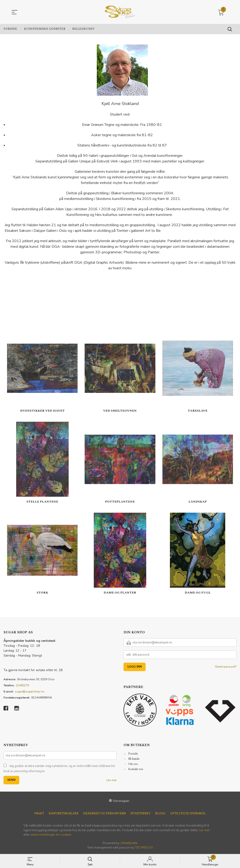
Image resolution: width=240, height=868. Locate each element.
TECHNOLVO (144, 848)
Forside (133, 754)
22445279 (22, 685)
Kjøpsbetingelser (64, 814)
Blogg (160, 814)
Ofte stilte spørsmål (188, 814)
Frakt (39, 814)
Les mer (111, 780)
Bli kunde (134, 759)
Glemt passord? (226, 667)
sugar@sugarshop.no (30, 691)
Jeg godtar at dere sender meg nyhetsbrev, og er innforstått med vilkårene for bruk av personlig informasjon (59, 769)
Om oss (133, 764)
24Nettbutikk (129, 843)
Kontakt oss (136, 769)
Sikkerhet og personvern (104, 814)
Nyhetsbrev (141, 814)
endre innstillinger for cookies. (51, 835)
